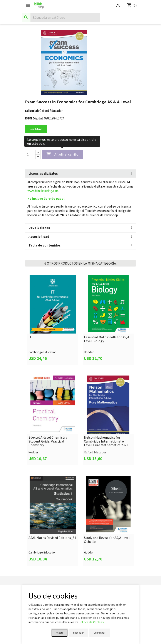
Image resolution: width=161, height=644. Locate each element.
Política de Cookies (91, 622)
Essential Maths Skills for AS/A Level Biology (107, 339)
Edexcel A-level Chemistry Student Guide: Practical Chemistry (48, 441)
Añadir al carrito (62, 154)
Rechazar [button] (78, 633)
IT (30, 337)
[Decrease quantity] (38, 157)
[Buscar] (61, 18)
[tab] (80, 174)
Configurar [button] (99, 633)
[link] (53, 320)
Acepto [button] (60, 633)
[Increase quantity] (38, 152)
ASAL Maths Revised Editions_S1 (52, 538)
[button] (80, 174)
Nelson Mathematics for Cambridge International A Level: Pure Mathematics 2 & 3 (106, 441)
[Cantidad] (30, 154)
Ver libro (36, 129)
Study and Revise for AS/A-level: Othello (107, 540)
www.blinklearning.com (43, 191)
